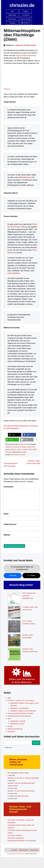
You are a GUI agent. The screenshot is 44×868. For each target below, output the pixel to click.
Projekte (26, 11)
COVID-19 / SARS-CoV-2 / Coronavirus (21, 701)
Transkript (25, 450)
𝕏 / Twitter (31, 575)
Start (12, 11)
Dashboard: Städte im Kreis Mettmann (23, 711)
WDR (30, 450)
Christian (33, 45)
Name (7, 514)
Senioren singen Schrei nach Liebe (33, 463)
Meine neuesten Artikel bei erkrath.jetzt (18, 762)
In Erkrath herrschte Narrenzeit (18, 796)
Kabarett (8, 450)
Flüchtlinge (23, 447)
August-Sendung (22, 55)
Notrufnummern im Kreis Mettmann (19, 716)
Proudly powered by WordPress (16, 854)
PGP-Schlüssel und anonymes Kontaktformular (29, 596)
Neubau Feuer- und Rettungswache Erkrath (20, 809)
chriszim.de (22, 5)
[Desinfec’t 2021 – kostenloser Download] (14, 655)
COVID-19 (26, 23)
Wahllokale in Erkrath (17, 724)
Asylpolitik (8, 447)
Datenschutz (24, 850)
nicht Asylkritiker (14, 273)
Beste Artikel (12, 15)
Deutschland (15, 447)
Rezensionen (12, 19)
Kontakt (10, 726)
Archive (32, 55)
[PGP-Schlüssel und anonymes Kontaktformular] (14, 599)
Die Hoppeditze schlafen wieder (18, 773)
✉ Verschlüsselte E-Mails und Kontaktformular (22, 568)
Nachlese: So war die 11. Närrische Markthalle (23, 778)
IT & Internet (26, 15)
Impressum (11, 731)
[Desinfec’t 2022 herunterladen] (14, 641)
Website (7, 535)
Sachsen (19, 450)
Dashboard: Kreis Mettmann (20, 708)
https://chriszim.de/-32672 (18, 455)
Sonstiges (12, 23)
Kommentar (9, 487)
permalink (23, 452)
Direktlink (7, 89)
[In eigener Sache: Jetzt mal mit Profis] (14, 613)
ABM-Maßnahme (25, 177)
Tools (9, 719)
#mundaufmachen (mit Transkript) (11, 463)
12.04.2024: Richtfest (15, 835)
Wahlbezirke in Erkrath (18, 721)
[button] (15, 435)
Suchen (36, 743)
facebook (13, 575)
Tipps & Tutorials (26, 19)
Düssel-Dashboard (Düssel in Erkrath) (20, 713)
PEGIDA (13, 450)
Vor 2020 (26, 444)
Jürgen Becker (31, 447)
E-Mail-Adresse (10, 524)
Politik (21, 444)
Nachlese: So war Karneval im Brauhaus (21, 791)
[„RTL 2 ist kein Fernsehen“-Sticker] (14, 627)
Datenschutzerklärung (15, 729)
